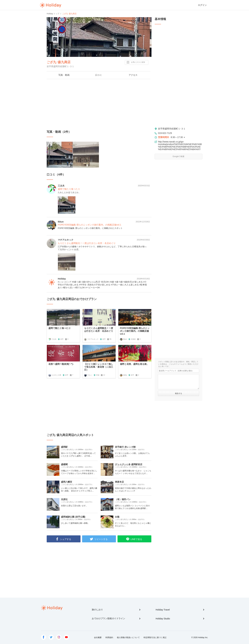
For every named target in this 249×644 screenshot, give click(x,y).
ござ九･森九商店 (59, 62)
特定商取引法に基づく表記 (155, 637)
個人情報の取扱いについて (128, 637)
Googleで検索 (179, 156)
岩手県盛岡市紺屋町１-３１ (172, 129)
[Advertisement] (99, 105)
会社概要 (98, 637)
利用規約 (109, 637)
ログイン (202, 5)
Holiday (50, 5)
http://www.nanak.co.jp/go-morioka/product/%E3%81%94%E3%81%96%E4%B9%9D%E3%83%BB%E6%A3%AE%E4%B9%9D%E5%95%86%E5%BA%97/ (180, 145)
